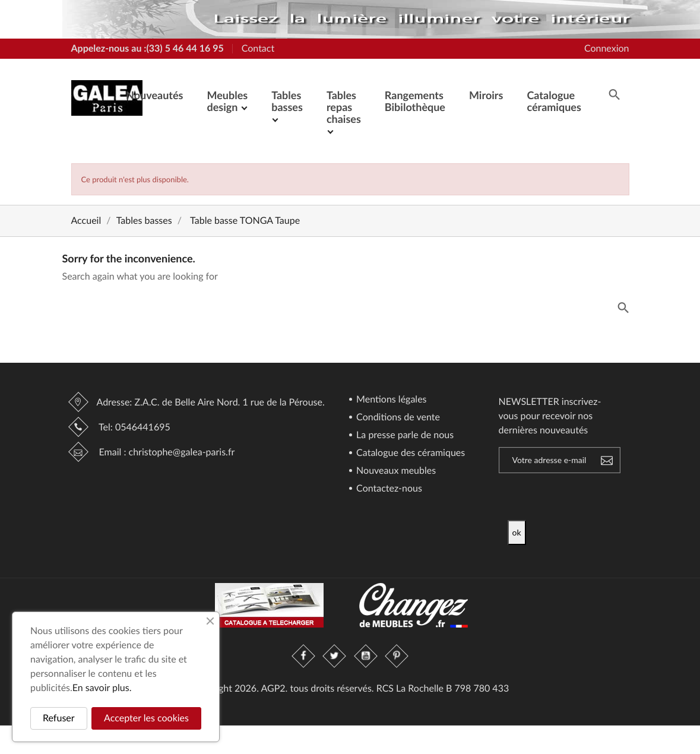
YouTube (366, 656)
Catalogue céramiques (554, 101)
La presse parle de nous (404, 435)
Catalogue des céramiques (409, 453)
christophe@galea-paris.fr (182, 452)
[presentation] (607, 497)
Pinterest (397, 656)
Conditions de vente (397, 418)
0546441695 (143, 427)
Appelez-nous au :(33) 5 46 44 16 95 (148, 48)
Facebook (304, 656)
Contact (258, 48)
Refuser (59, 718)
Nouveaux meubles (395, 471)
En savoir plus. (102, 688)
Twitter (335, 656)
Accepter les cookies (146, 718)
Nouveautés (154, 95)
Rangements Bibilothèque (415, 101)
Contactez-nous (388, 489)
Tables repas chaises (344, 107)
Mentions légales (390, 400)
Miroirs (486, 95)
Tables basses (287, 101)
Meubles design (227, 101)
